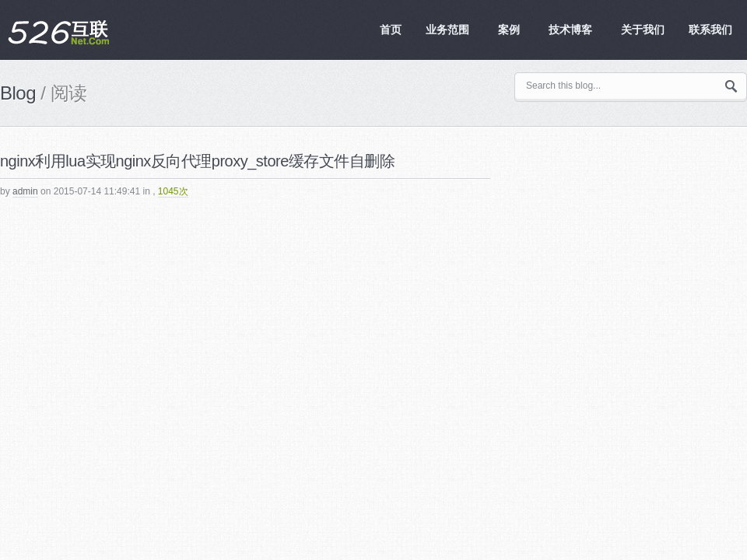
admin (25, 191)
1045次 (173, 191)
